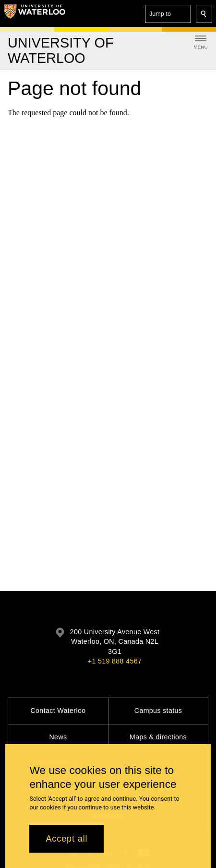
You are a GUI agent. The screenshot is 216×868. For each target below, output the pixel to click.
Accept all (66, 844)
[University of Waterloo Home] (35, 13)
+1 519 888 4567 (115, 661)
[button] (168, 14)
